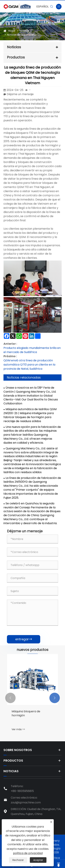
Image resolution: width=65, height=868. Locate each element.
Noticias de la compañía (22, 35)
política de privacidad (28, 853)
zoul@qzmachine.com (26, 802)
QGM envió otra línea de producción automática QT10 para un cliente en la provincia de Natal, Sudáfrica (29, 365)
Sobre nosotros (18, 750)
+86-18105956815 (22, 791)
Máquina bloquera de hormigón (26, 713)
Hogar (12, 31)
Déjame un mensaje (20, 94)
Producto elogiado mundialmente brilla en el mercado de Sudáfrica (32, 350)
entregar (24, 639)
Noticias (24, 31)
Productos (16, 57)
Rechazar (18, 860)
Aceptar (38, 860)
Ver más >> (18, 729)
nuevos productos (32, 650)
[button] (10, 698)
